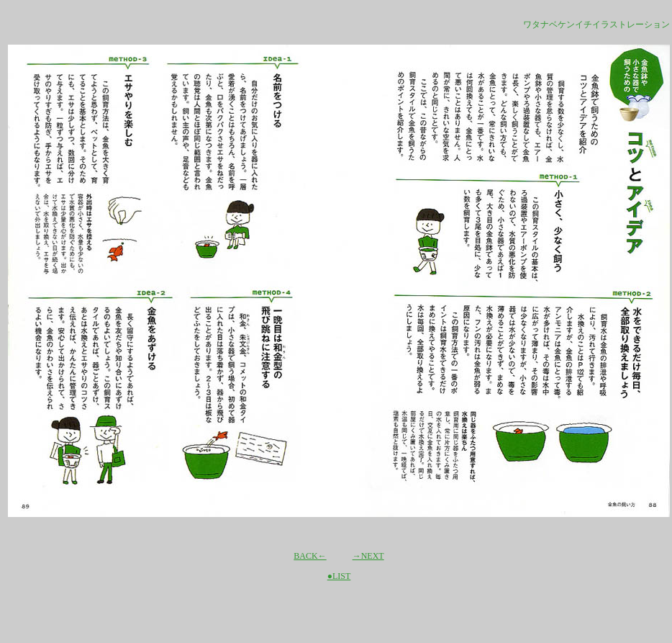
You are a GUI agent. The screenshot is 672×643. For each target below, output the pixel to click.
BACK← (310, 556)
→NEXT (368, 556)
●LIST (339, 576)
